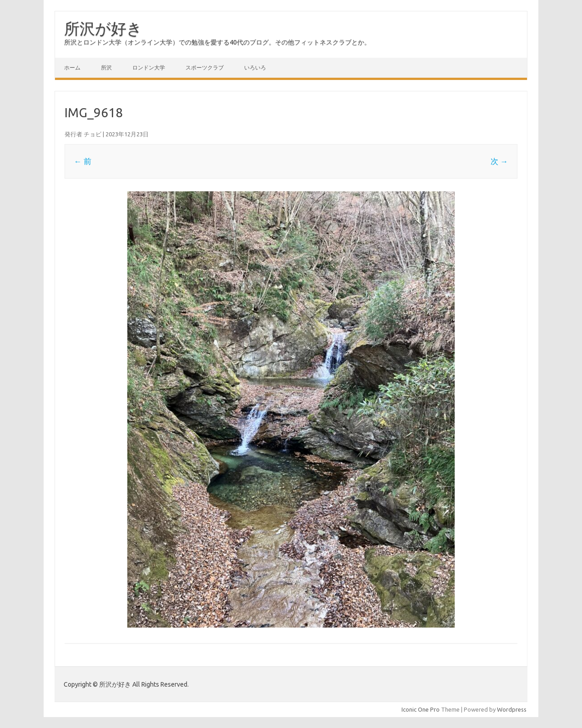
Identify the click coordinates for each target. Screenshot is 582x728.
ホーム (72, 67)
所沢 (106, 67)
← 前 (83, 161)
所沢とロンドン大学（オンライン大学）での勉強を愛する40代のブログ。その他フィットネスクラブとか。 (217, 42)
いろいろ (255, 67)
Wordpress (512, 709)
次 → (499, 161)
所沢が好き (103, 28)
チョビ (93, 134)
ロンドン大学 (149, 67)
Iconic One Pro (421, 709)
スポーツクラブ (205, 67)
